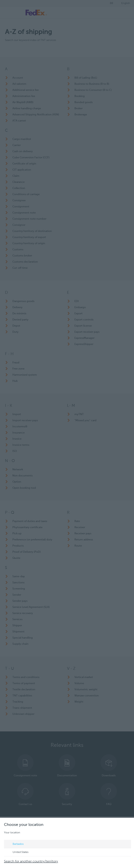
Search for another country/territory (31, 862)
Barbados (15, 844)
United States (17, 852)
